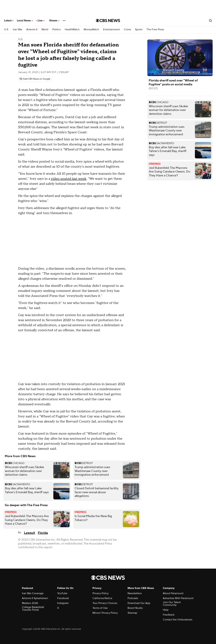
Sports (139, 30)
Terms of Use (100, 608)
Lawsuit (30, 533)
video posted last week (69, 179)
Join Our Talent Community (172, 604)
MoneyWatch (91, 30)
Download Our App (139, 603)
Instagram (63, 603)
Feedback (169, 615)
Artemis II (32, 30)
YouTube (62, 593)
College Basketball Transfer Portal (33, 608)
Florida (43, 533)
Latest (9, 21)
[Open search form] (210, 21)
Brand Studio (135, 608)
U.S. (6, 30)
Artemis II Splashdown (35, 598)
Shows (54, 21)
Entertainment (111, 30)
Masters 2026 (30, 603)
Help (166, 610)
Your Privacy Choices (105, 603)
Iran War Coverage (33, 593)
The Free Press (155, 30)
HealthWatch (72, 30)
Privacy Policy (101, 593)
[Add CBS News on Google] (35, 79)
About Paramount (173, 593)
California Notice (102, 598)
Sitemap (132, 613)
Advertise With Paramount (178, 598)
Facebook (63, 598)
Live (41, 21)
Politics (57, 30)
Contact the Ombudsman (178, 620)
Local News (25, 21)
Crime (127, 30)
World (45, 30)
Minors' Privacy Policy (105, 613)
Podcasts (133, 598)
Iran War (18, 30)
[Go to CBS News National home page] (108, 21)
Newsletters (135, 593)
